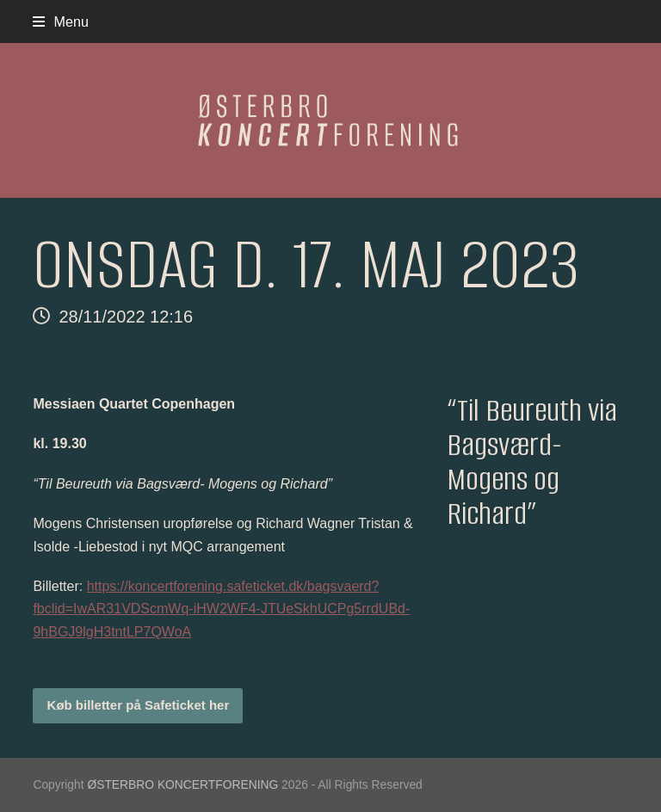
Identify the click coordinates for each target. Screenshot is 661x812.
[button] (61, 22)
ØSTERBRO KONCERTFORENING (182, 784)
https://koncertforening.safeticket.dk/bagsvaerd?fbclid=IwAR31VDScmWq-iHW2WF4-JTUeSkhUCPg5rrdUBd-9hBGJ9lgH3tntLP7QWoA (221, 609)
